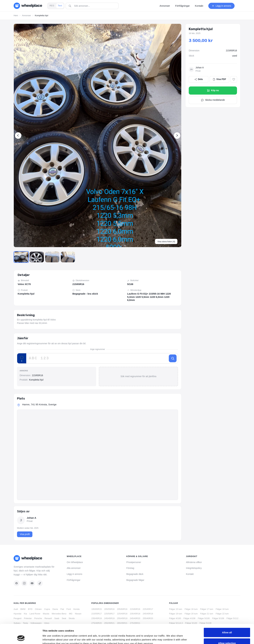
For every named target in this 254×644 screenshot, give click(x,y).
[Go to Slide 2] (37, 257)
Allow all (227, 614)
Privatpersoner (134, 562)
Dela (199, 79)
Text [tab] (60, 6)
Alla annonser (74, 568)
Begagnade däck (135, 574)
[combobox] (93, 6)
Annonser (26, 15)
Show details (170, 636)
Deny (227, 635)
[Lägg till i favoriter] (234, 79)
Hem (16, 15)
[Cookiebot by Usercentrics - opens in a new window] (21, 638)
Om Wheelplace (75, 562)
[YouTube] (32, 583)
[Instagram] (24, 583)
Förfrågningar (74, 580)
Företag (130, 568)
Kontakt (190, 574)
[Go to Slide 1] (21, 257)
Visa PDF (219, 79)
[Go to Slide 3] (53, 257)
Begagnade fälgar (135, 580)
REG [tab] (52, 6)
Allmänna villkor (194, 562)
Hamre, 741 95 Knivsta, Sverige (39, 405)
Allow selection (227, 625)
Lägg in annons (75, 574)
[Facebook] (17, 583)
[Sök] (173, 359)
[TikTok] (40, 583)
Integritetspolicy (194, 568)
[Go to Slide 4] (69, 257)
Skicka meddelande (213, 100)
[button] (98, 135)
